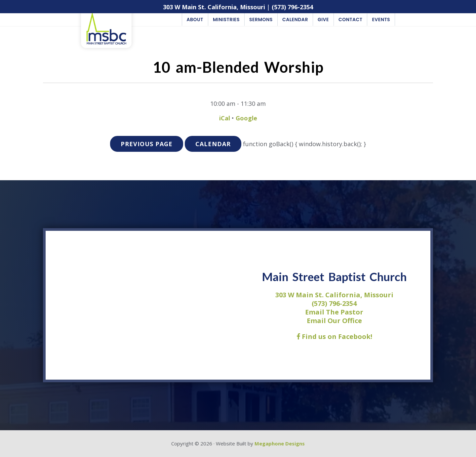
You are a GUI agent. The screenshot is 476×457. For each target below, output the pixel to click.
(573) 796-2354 (292, 7)
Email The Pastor (334, 312)
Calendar (213, 144)
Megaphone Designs (280, 443)
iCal (225, 118)
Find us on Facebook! (334, 336)
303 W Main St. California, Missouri (214, 7)
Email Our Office (334, 321)
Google (246, 118)
